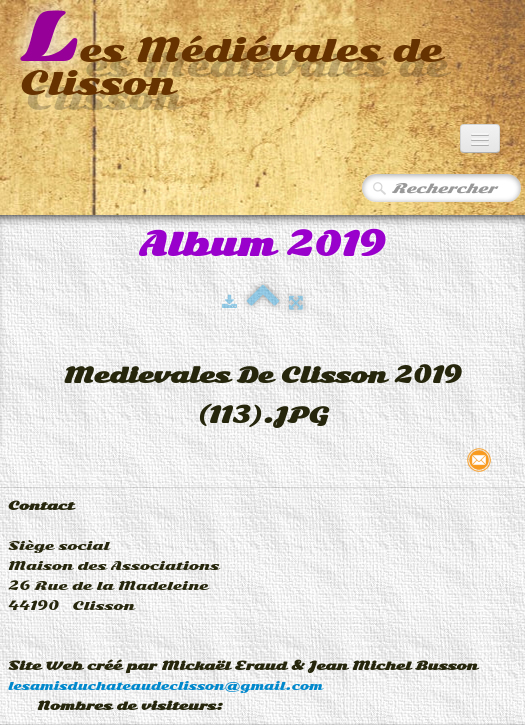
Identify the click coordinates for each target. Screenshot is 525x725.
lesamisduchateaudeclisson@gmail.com (165, 686)
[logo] (262, 56)
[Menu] (480, 138)
